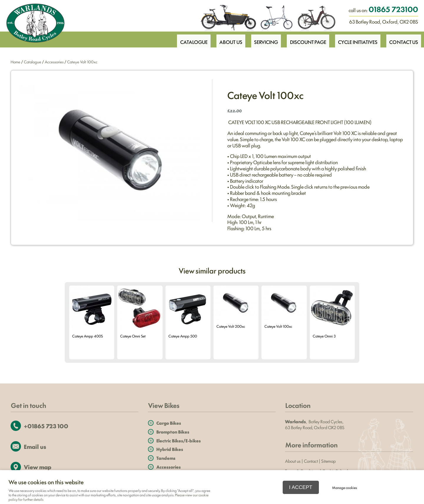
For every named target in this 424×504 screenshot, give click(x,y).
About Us (226, 39)
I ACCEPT (301, 487)
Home (15, 62)
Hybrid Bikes (170, 449)
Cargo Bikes (169, 423)
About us (293, 461)
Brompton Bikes (173, 432)
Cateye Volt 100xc (82, 62)
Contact (311, 461)
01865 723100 (393, 9)
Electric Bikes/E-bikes (179, 440)
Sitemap (329, 461)
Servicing (263, 39)
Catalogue (188, 39)
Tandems (166, 458)
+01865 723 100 (46, 426)
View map (38, 467)
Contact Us (403, 39)
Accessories (54, 62)
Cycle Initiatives (357, 39)
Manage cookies (345, 487)
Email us (35, 446)
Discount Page (306, 39)
